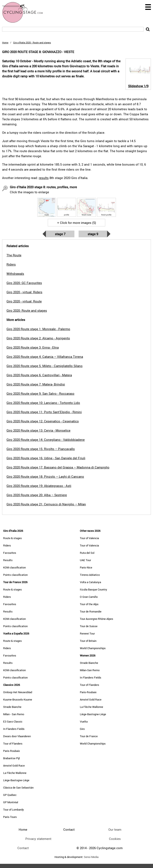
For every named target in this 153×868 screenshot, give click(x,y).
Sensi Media (91, 857)
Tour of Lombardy (14, 810)
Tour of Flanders (13, 743)
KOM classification (14, 567)
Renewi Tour (87, 633)
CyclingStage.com (25, 12)
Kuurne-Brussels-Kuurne (18, 699)
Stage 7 (60, 234)
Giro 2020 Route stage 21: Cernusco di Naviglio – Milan (46, 504)
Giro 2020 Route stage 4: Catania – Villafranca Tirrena (45, 357)
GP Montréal (11, 802)
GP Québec (10, 795)
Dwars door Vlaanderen (17, 736)
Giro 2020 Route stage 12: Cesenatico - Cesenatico (43, 421)
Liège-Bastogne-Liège (16, 780)
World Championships (93, 648)
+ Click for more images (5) (77, 223)
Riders (7, 545)
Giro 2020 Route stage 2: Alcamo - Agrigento (38, 338)
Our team (115, 829)
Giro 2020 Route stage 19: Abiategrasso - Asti (39, 486)
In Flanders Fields (14, 729)
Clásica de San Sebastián (18, 788)
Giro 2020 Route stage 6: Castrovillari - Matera (39, 375)
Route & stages (12, 538)
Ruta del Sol (87, 553)
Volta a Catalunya (90, 582)
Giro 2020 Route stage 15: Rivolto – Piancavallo (41, 449)
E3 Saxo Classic (13, 721)
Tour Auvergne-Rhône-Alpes (97, 619)
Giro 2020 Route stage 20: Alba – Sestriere (37, 495)
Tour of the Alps (89, 604)
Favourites (10, 553)
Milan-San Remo (90, 670)
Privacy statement (38, 839)
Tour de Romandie (91, 611)
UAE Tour (85, 560)
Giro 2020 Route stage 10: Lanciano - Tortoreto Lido (43, 403)
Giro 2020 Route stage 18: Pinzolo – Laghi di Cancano (45, 476)
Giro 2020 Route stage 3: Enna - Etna (33, 347)
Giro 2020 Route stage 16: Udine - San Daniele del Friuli (46, 458)
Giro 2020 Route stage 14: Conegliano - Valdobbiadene (46, 440)
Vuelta (84, 721)
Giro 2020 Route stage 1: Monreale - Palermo (38, 329)
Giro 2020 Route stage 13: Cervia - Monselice (38, 430)
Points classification (15, 575)
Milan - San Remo (14, 714)
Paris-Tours (10, 817)
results (44, 178)
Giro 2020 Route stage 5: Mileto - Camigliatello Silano (45, 366)
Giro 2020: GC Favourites (24, 283)
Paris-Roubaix (12, 751)
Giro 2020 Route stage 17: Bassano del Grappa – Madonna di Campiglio (58, 467)
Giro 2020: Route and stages (27, 310)
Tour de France (89, 736)
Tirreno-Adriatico (90, 575)
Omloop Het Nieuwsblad (18, 692)
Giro (82, 729)
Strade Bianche (12, 707)
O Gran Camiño (89, 597)
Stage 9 (93, 234)
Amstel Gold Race (14, 766)
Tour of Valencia (89, 538)
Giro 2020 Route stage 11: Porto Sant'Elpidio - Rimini (44, 412)
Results (8, 560)
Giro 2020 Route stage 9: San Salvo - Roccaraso (40, 393)
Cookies (115, 839)
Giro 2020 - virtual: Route (24, 301)
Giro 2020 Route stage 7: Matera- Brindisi (36, 384)
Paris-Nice (86, 567)
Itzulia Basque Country (93, 589)
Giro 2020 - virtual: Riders (24, 292)
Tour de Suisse (89, 626)
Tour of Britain (88, 641)
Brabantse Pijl (11, 758)
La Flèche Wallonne (15, 773)
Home (5, 42)
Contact (23, 848)
